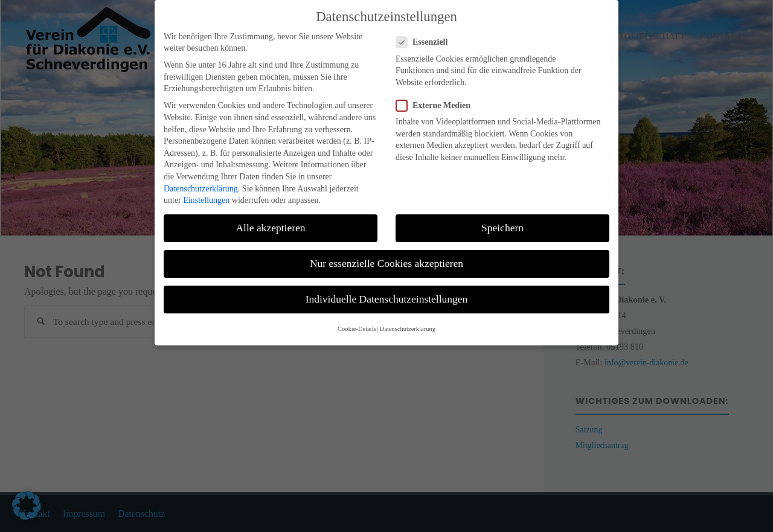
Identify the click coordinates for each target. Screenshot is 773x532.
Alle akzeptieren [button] (270, 219)
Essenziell (427, 34)
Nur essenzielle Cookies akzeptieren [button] (386, 255)
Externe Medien (438, 97)
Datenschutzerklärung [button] (408, 320)
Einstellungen (206, 192)
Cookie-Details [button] (357, 320)
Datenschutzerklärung (201, 180)
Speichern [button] (502, 219)
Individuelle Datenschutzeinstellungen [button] (387, 290)
